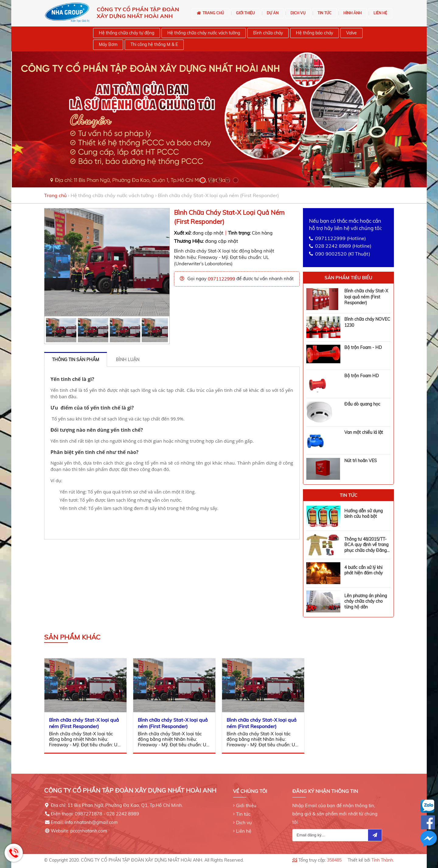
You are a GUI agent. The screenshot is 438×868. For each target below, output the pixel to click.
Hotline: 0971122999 (14, 853)
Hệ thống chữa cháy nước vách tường (112, 195)
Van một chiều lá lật (364, 432)
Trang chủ (55, 195)
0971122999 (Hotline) (341, 238)
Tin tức (243, 810)
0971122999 (221, 279)
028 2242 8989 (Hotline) (343, 246)
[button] (203, 180)
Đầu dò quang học (362, 404)
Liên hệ (244, 827)
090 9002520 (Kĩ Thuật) (343, 254)
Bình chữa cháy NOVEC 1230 (367, 322)
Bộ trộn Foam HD (362, 376)
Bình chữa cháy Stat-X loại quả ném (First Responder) (366, 297)
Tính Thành (382, 856)
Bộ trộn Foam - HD (363, 347)
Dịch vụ (244, 819)
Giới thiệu (246, 802)
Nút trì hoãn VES (361, 461)
